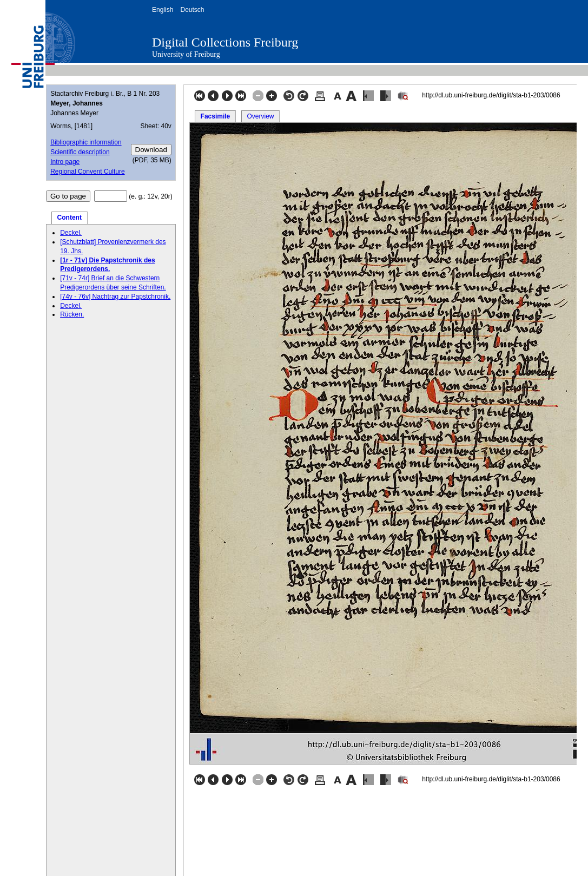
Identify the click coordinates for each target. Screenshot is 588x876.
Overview (260, 116)
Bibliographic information (86, 142)
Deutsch (192, 10)
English (163, 10)
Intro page (65, 162)
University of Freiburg (186, 54)
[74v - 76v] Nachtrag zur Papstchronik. (115, 297)
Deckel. (71, 233)
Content (70, 218)
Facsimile (216, 116)
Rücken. (72, 314)
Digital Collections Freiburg (225, 42)
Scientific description (80, 152)
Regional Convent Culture (87, 172)
